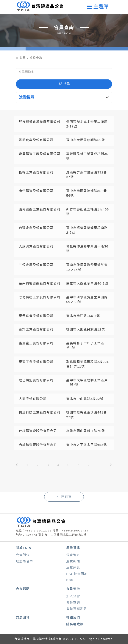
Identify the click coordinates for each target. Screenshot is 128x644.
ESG (70, 580)
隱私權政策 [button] (75, 624)
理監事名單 (25, 561)
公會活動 (23, 589)
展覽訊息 (73, 568)
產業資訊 (73, 548)
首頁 (23, 58)
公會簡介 (23, 555)
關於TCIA (24, 548)
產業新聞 (73, 561)
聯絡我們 (73, 618)
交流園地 (23, 618)
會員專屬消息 (77, 609)
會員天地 (73, 589)
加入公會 (73, 596)
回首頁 (64, 497)
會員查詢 (36, 58)
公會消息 (73, 555)
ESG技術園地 (77, 574)
